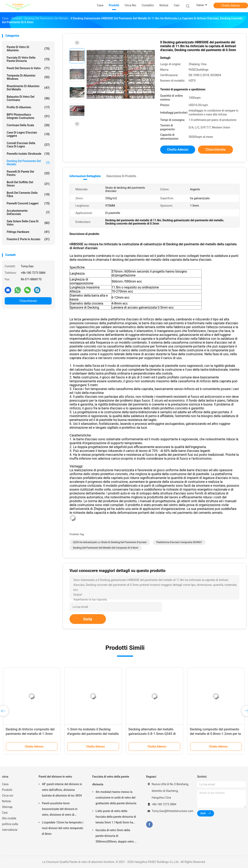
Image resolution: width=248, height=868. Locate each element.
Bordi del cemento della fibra (28, 194)
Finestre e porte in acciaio (28, 239)
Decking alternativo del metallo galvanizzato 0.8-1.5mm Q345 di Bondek (152, 734)
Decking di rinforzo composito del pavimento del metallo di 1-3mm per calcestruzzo (30, 734)
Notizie (7, 801)
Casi (5, 813)
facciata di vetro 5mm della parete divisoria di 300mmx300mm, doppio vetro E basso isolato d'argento (116, 836)
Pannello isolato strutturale (28, 154)
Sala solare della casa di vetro (28, 223)
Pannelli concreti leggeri (28, 203)
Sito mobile (9, 818)
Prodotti (7, 790)
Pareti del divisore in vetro (28, 68)
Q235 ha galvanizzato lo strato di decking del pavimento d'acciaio (110, 542)
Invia (88, 619)
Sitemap (7, 807)
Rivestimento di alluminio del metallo (28, 88)
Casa (5, 784)
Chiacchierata (28, 301)
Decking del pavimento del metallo (28, 163)
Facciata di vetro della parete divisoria (28, 59)
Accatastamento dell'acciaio (28, 212)
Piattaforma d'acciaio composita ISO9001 (179, 542)
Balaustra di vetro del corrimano (28, 98)
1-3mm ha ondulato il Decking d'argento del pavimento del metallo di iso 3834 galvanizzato (93, 734)
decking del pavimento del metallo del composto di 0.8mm (106, 548)
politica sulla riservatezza (10, 827)
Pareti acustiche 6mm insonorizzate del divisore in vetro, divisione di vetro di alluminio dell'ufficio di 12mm (61, 810)
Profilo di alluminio (28, 107)
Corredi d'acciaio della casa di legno (28, 145)
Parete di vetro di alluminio (28, 49)
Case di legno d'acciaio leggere (28, 134)
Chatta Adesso (231, 5)
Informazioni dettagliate (85, 176)
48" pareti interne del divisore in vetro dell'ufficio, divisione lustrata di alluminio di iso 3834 (62, 790)
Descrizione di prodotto (121, 176)
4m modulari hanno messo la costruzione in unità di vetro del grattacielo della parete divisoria (116, 798)
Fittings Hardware (28, 232)
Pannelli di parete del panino (28, 173)
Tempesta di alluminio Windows (28, 77)
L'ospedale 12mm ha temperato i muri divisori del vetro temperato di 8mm (63, 828)
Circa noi (8, 796)
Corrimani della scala (28, 125)
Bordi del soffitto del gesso (28, 184)
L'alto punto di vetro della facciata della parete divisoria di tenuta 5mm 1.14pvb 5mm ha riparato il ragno (116, 817)
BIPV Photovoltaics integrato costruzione (28, 116)
